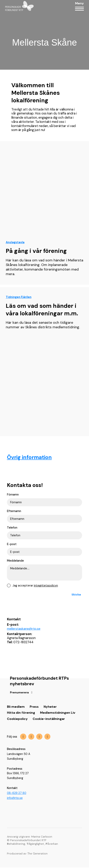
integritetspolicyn (46, 586)
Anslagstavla (15, 242)
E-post (12, 544)
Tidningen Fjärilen (19, 297)
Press (34, 708)
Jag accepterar (35, 586)
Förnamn (13, 495)
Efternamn (14, 511)
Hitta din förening (21, 714)
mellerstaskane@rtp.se (24, 630)
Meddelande (15, 561)
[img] (40, 738)
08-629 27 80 (17, 794)
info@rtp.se (15, 799)
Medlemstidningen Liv (58, 714)
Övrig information (30, 457)
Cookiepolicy (17, 720)
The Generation (38, 854)
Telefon (12, 528)
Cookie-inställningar (49, 720)
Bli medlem (16, 708)
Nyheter (50, 708)
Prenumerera (19, 694)
